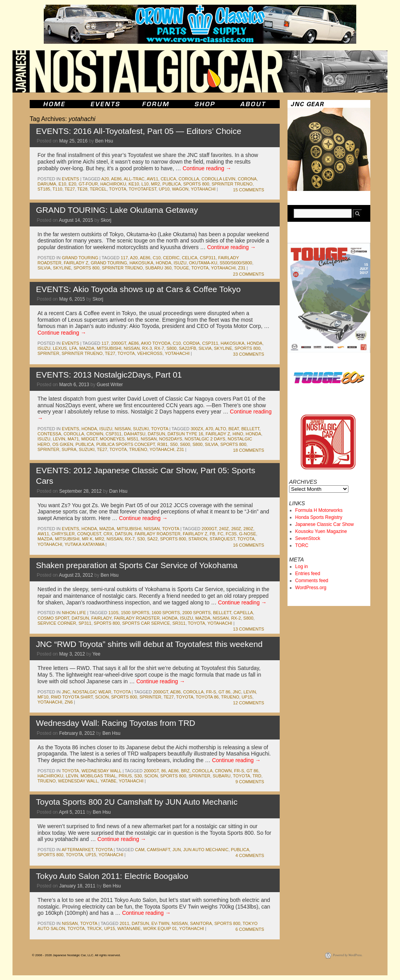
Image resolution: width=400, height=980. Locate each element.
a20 (105, 179)
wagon (180, 189)
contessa (49, 434)
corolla (189, 179)
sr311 (179, 623)
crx (108, 534)
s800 (171, 348)
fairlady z (76, 263)
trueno (138, 449)
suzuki (141, 429)
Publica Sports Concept (125, 444)
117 (124, 258)
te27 (70, 189)
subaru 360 (158, 268)
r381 (162, 444)
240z (224, 529)
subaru (221, 776)
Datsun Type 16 (185, 434)
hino (238, 434)
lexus (60, 348)
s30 (141, 539)
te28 (82, 189)
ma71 (73, 439)
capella (243, 613)
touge (181, 268)
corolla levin (219, 179)
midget (89, 439)
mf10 (43, 697)
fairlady (102, 618)
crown (95, 434)
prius (125, 776)
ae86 (116, 179)
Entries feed (308, 574)
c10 (157, 258)
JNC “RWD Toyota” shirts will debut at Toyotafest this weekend (149, 644)
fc (221, 534)
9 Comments (250, 782)
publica (172, 184)
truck (95, 928)
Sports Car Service (146, 623)
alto (221, 429)
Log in (302, 567)
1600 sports (166, 613)
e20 (73, 184)
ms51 (133, 439)
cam (139, 850)
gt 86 (224, 692)
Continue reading (207, 168)
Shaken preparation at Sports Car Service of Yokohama (137, 565)
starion (198, 539)
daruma (47, 184)
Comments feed (312, 581)
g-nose (247, 534)
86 (164, 771)
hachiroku (113, 184)
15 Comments (249, 190)
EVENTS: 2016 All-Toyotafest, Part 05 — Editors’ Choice (139, 131)
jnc (66, 692)
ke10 (134, 184)
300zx (197, 429)
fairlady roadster (158, 534)
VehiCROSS (150, 353)
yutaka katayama (84, 544)
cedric (171, 258)
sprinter (48, 353)
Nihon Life (74, 613)
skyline (62, 268)
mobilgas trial (98, 776)
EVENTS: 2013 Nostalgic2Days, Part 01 (109, 375)
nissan (132, 348)
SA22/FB (187, 348)
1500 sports (135, 613)
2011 (124, 923)
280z (248, 529)
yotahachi (203, 189)
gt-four (88, 184)
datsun (156, 434)
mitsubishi (109, 348)
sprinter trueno (232, 184)
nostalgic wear (92, 692)
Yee (96, 654)
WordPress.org (311, 588)
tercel (98, 189)
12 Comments (249, 703)
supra (69, 449)
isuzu (180, 263)
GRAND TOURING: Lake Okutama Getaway (117, 210)
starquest (222, 539)
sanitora (201, 923)
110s (114, 613)
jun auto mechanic (206, 850)
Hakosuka (141, 263)
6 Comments (250, 929)
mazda (87, 348)
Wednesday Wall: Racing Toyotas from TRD (116, 723)
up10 (164, 189)
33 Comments (249, 354)
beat (234, 429)
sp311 (85, 623)
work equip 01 (160, 928)
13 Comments (249, 629)
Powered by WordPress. (348, 955)
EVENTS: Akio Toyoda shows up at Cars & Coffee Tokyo (138, 289)
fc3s (231, 534)
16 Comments (249, 545)
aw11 (152, 179)
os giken (63, 444)
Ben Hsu (104, 141)
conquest (89, 534)
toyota (118, 189)
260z (236, 529)
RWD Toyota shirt (72, 697)
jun (176, 850)
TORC (302, 545)
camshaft (158, 850)
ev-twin (161, 923)
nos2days (171, 439)
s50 (174, 444)
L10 (145, 184)
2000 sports (197, 613)
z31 (242, 268)
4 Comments (250, 855)
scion (102, 697)
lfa (73, 348)
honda (164, 263)
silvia (44, 268)
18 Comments (249, 450)
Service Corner (57, 623)
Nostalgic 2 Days (205, 439)
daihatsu (135, 434)
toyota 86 (207, 697)
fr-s (211, 692)
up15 (247, 697)
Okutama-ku (203, 263)
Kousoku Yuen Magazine (321, 531)
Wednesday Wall (102, 771)
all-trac (134, 179)
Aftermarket (78, 850)
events (70, 179)
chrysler (63, 534)
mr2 (156, 184)
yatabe (108, 781)
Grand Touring (80, 258)
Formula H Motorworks (319, 510)
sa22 (153, 539)
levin (59, 439)
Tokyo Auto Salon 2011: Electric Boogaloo (112, 876)
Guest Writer (110, 385)
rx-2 (236, 618)
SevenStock (308, 538)
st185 (44, 189)
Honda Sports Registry (319, 517)
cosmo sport (53, 618)
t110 (57, 189)
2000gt (119, 343)
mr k (87, 539)
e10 (62, 184)
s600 (185, 444)
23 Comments (249, 274)
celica (168, 179)
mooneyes (112, 439)
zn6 (69, 702)
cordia (192, 343)
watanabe (129, 928)
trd (257, 776)
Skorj (106, 220)
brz (186, 771)
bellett (250, 429)
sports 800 (196, 184)
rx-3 (147, 348)
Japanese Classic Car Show (325, 524)
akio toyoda (156, 343)
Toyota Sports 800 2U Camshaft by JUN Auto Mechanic (137, 802)
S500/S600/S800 (236, 263)
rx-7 (159, 348)
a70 (209, 429)
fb (212, 534)
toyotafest (142, 189)
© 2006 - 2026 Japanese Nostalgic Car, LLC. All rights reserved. (76, 955)
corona (247, 179)
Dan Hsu (119, 491)
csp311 (208, 258)
